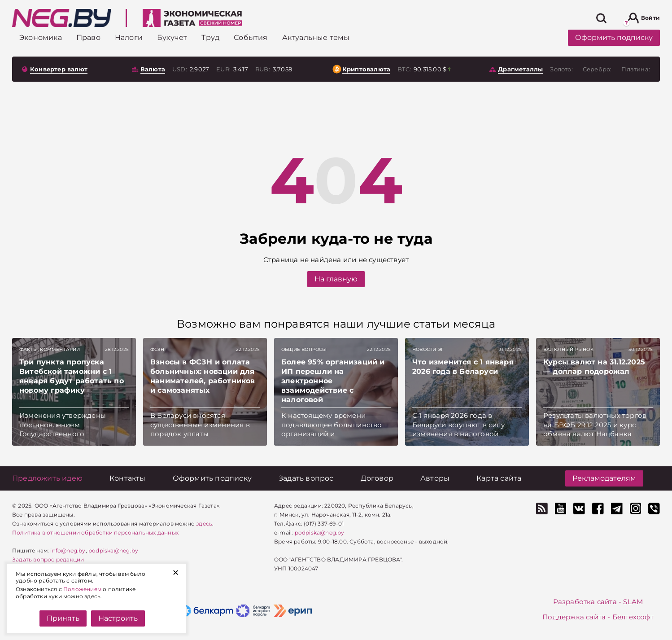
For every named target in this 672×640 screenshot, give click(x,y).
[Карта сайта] (499, 478)
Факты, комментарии (50, 349)
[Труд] (210, 37)
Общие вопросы (304, 349)
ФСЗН (157, 349)
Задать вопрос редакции (48, 559)
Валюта (153, 69)
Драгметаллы (520, 69)
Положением (82, 589)
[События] (251, 37)
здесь (204, 524)
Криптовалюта (366, 69)
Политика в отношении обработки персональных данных (95, 533)
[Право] (88, 37)
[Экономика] (41, 37)
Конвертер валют (59, 69)
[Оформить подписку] (212, 478)
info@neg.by (68, 550)
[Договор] (377, 478)
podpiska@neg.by (113, 550)
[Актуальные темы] (316, 37)
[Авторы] (435, 478)
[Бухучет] (172, 37)
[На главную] (62, 18)
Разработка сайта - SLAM (598, 602)
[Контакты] (128, 478)
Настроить (118, 618)
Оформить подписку (614, 37)
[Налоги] (129, 37)
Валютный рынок (568, 349)
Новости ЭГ (428, 349)
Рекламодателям (604, 478)
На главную (336, 279)
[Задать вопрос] (306, 478)
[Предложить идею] (47, 478)
